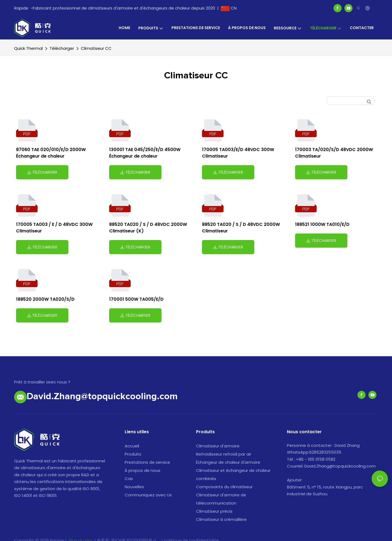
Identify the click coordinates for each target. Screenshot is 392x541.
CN (229, 8)
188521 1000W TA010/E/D (322, 224)
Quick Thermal (28, 48)
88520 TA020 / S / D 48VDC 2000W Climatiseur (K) (148, 228)
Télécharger (62, 48)
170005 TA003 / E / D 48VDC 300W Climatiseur (54, 228)
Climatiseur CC (96, 48)
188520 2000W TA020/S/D (45, 299)
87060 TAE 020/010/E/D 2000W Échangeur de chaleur (51, 153)
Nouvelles (134, 487)
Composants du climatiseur (224, 487)
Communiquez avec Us (148, 495)
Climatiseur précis (214, 511)
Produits (133, 454)
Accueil (132, 446)
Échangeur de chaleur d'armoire (228, 462)
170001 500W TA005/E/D (136, 299)
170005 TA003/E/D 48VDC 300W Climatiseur (238, 153)
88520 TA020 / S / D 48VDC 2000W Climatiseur (241, 228)
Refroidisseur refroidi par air (224, 454)
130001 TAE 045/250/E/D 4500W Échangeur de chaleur (145, 153)
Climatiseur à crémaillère (221, 519)
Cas (129, 479)
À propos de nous (143, 470)
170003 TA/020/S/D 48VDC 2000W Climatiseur (334, 153)
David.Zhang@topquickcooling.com (102, 397)
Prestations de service (147, 462)
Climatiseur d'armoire (218, 446)
